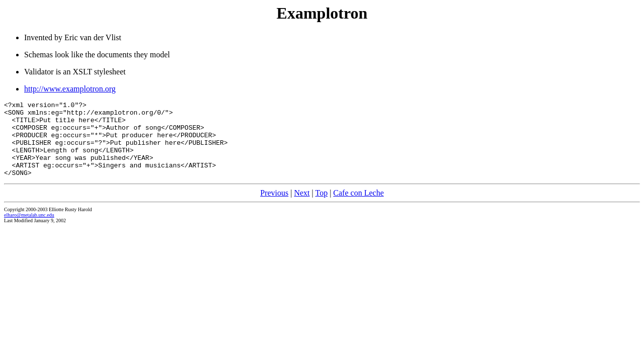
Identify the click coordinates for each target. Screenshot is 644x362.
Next (302, 208)
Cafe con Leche (358, 208)
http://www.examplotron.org (70, 89)
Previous (274, 208)
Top (321, 208)
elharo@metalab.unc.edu (29, 230)
